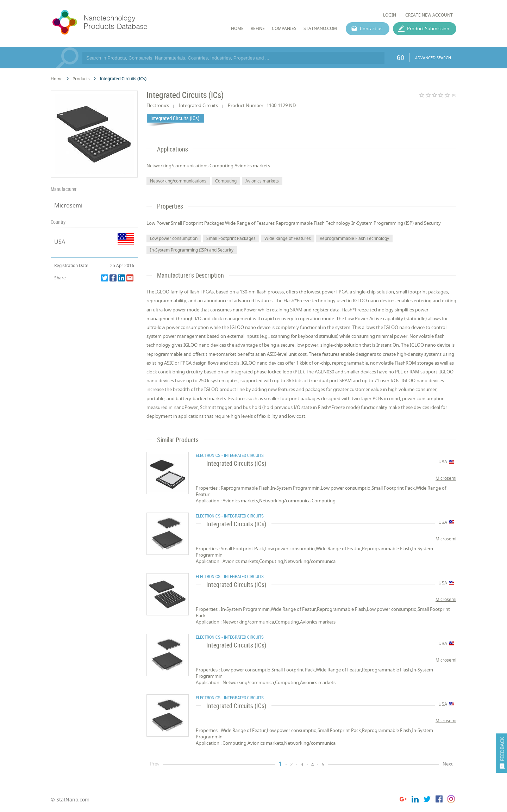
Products (81, 79)
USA (60, 242)
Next (448, 764)
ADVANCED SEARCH (433, 58)
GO (400, 57)
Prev (155, 764)
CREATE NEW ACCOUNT (429, 15)
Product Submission (428, 29)
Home (57, 79)
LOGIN (390, 15)
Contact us (371, 29)
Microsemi (68, 205)
